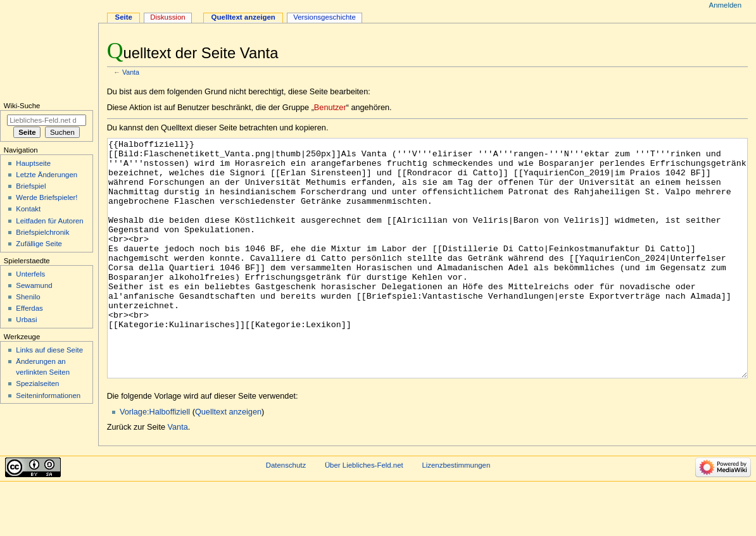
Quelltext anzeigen (228, 459)
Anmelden (726, 5)
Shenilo (28, 297)
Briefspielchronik (42, 232)
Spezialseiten (37, 383)
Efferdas (29, 308)
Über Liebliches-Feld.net (364, 513)
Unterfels (30, 274)
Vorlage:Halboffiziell (155, 459)
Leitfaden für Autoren (49, 221)
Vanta (131, 72)
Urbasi (26, 320)
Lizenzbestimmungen (456, 513)
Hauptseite (33, 163)
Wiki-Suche (22, 106)
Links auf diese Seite (49, 350)
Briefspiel (31, 186)
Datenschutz (286, 513)
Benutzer (330, 108)
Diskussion (167, 17)
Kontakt (28, 209)
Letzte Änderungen (47, 175)
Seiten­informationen (48, 396)
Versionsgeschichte (324, 17)
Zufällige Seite (39, 244)
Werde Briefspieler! (47, 197)
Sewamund (34, 285)
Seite (124, 17)
